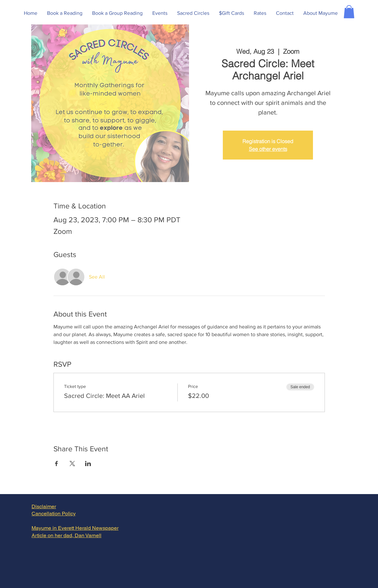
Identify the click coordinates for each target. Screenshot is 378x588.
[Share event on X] (72, 464)
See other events (268, 149)
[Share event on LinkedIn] (88, 464)
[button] (349, 12)
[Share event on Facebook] (57, 464)
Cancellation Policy (54, 514)
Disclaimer (44, 506)
